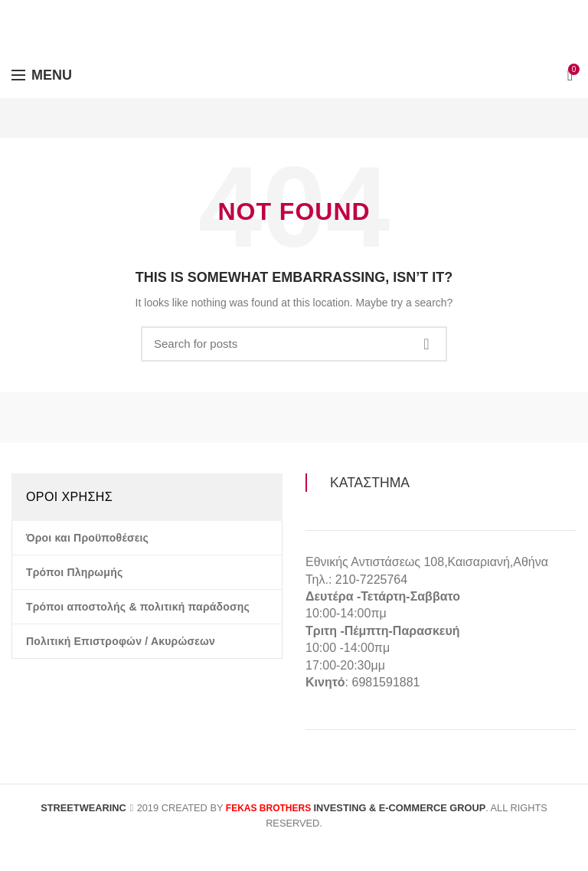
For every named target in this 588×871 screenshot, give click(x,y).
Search (426, 344)
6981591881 (385, 682)
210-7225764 (371, 580)
